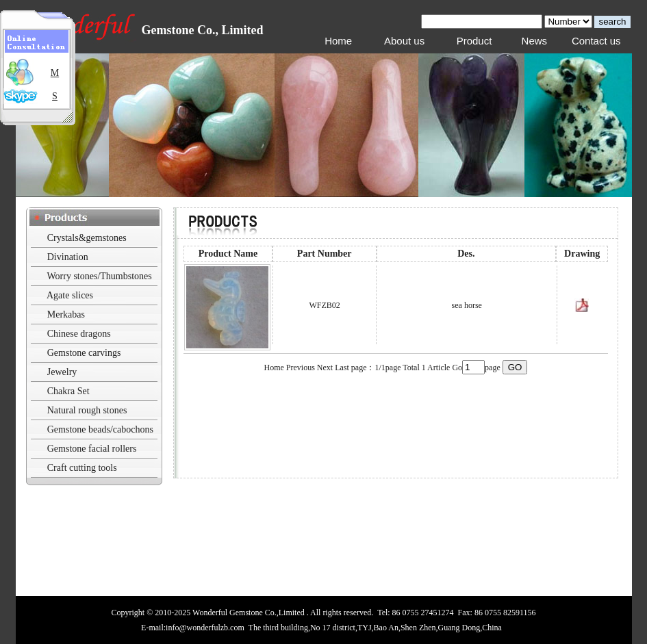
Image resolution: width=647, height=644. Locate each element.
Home (338, 41)
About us (404, 41)
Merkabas (66, 314)
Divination (68, 257)
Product (474, 41)
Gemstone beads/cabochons (100, 429)
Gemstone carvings (84, 353)
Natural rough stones (87, 410)
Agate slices (70, 295)
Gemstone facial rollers (92, 449)
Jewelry (62, 372)
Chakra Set (68, 391)
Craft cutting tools (82, 468)
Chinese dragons (79, 334)
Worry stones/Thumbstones (100, 276)
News (535, 41)
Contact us (596, 41)
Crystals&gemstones (87, 238)
